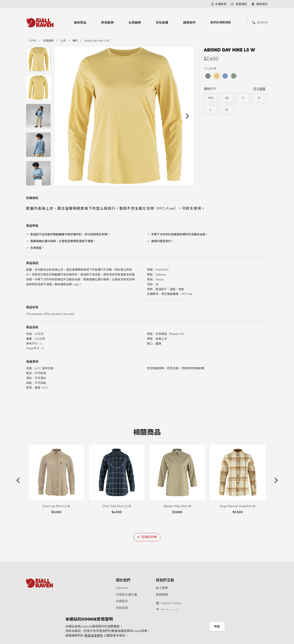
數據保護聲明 (94, 636)
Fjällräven (122, 588)
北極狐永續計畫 (126, 595)
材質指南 (122, 608)
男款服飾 (107, 23)
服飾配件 (189, 23)
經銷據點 (162, 595)
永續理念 (122, 601)
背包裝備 (162, 23)
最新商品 (80, 23)
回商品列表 (149, 537)
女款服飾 (135, 23)
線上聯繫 (162, 588)
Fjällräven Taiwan (171, 603)
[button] (187, 116)
